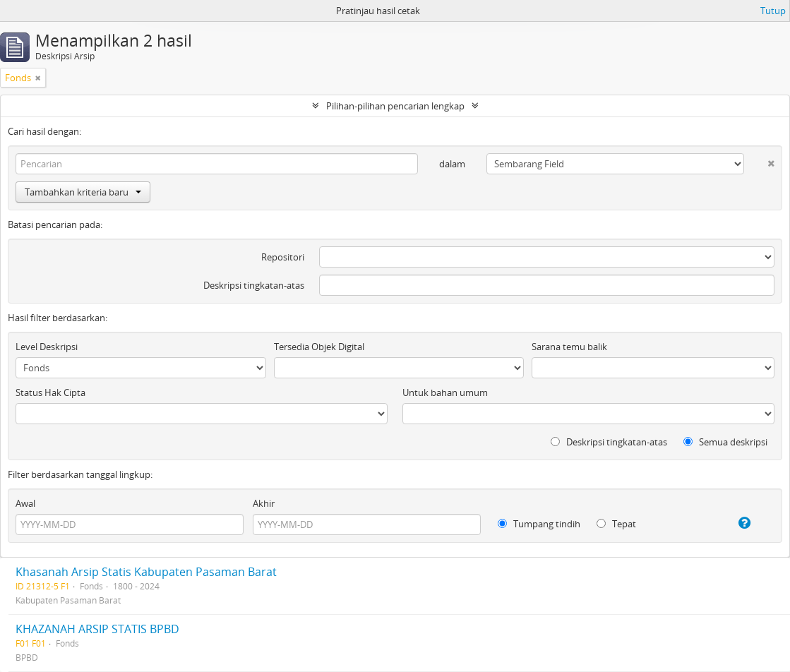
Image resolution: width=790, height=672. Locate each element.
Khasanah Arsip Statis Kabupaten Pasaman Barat (146, 572)
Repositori (283, 257)
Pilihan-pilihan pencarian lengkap (395, 106)
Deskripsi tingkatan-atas (254, 285)
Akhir (264, 503)
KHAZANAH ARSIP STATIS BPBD (97, 629)
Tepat (616, 524)
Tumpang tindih (539, 524)
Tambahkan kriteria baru (83, 192)
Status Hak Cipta (50, 392)
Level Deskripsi (47, 347)
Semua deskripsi (725, 442)
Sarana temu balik (569, 347)
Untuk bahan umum (445, 392)
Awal (25, 503)
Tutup (773, 11)
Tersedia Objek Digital (319, 347)
